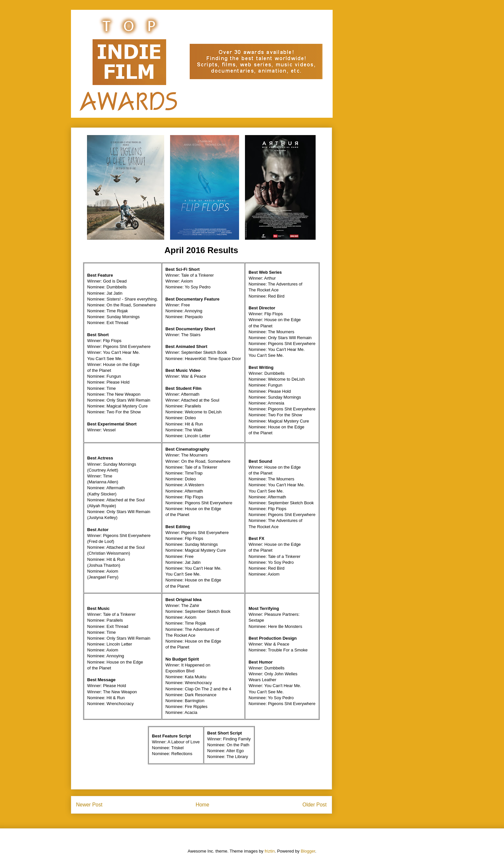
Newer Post (89, 805)
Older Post (315, 805)
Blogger (308, 851)
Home (202, 805)
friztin (270, 851)
